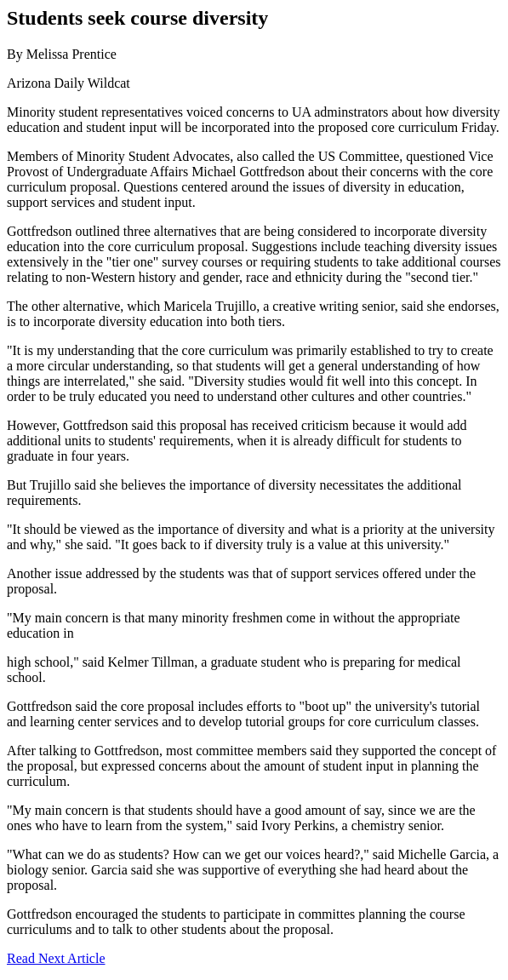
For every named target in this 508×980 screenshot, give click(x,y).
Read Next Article (56, 958)
